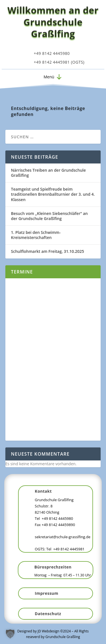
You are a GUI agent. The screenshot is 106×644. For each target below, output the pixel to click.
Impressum (46, 593)
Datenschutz (48, 614)
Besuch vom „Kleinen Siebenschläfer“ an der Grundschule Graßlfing (49, 216)
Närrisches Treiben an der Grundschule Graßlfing (48, 173)
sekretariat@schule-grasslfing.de (63, 537)
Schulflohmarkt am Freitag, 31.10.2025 (48, 251)
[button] (49, 77)
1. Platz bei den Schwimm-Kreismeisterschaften (36, 235)
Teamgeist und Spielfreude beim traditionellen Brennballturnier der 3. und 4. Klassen (53, 194)
